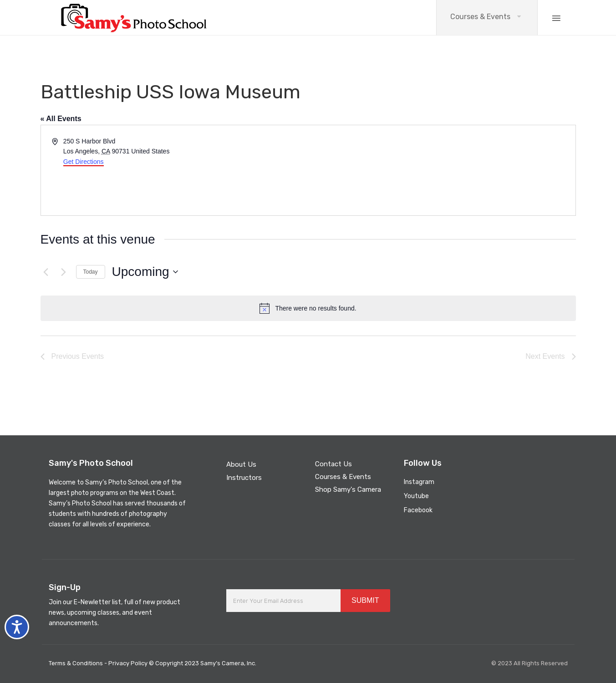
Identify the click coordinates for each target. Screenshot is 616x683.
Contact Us (333, 464)
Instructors (244, 478)
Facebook (418, 510)
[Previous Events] (46, 272)
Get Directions (84, 162)
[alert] (308, 308)
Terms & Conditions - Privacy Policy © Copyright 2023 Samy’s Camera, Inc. (153, 663)
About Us (241, 464)
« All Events (61, 119)
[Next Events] (64, 272)
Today (91, 272)
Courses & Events (480, 17)
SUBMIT (365, 600)
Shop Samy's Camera (348, 489)
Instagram (419, 482)
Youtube (416, 496)
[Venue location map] (441, 170)
